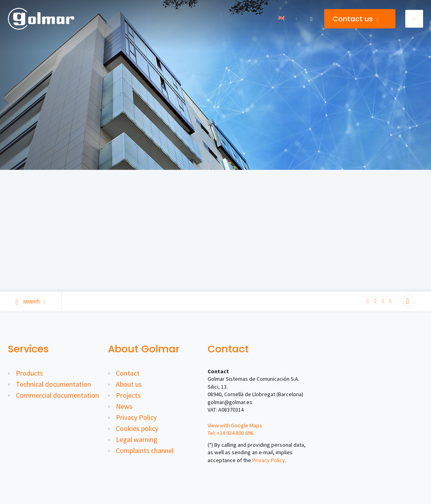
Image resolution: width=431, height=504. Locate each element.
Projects (128, 395)
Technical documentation (53, 384)
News (124, 406)
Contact (128, 373)
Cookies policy (137, 428)
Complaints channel (145, 450)
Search (31, 301)
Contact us (355, 19)
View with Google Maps (235, 425)
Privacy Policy (136, 417)
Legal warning (137, 439)
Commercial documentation (57, 395)
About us (129, 384)
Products (29, 373)
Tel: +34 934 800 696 (231, 433)
